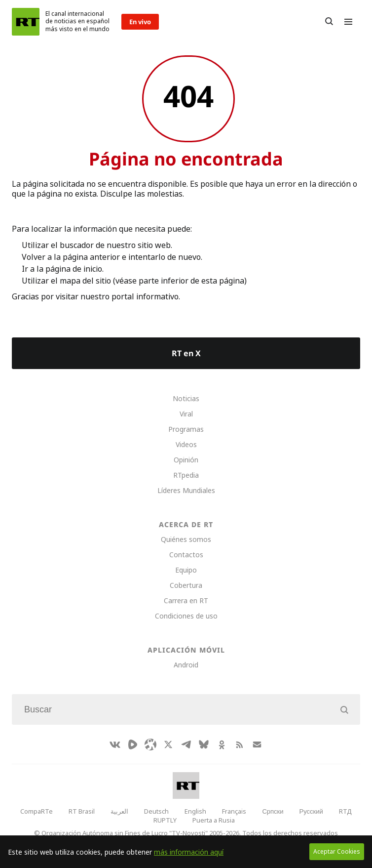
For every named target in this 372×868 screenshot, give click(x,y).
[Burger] (348, 22)
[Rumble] (133, 744)
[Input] (186, 709)
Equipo (186, 570)
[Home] (26, 22)
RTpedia (186, 475)
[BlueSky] (204, 744)
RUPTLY (165, 820)
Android (186, 665)
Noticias (186, 398)
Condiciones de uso (186, 616)
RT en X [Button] (186, 353)
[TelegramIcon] (186, 744)
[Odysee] (150, 744)
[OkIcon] (222, 744)
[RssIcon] (239, 744)
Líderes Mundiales (186, 490)
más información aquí (189, 852)
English (195, 811)
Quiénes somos (186, 539)
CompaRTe (37, 811)
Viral (186, 414)
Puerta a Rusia (214, 820)
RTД (345, 811)
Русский (311, 811)
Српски (273, 811)
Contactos (186, 555)
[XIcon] (168, 744)
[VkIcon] (115, 744)
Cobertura (186, 585)
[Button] (329, 22)
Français (234, 811)
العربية (119, 811)
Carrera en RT (186, 600)
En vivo (140, 22)
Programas (186, 429)
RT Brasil (82, 811)
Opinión (186, 460)
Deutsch (156, 811)
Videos (186, 444)
